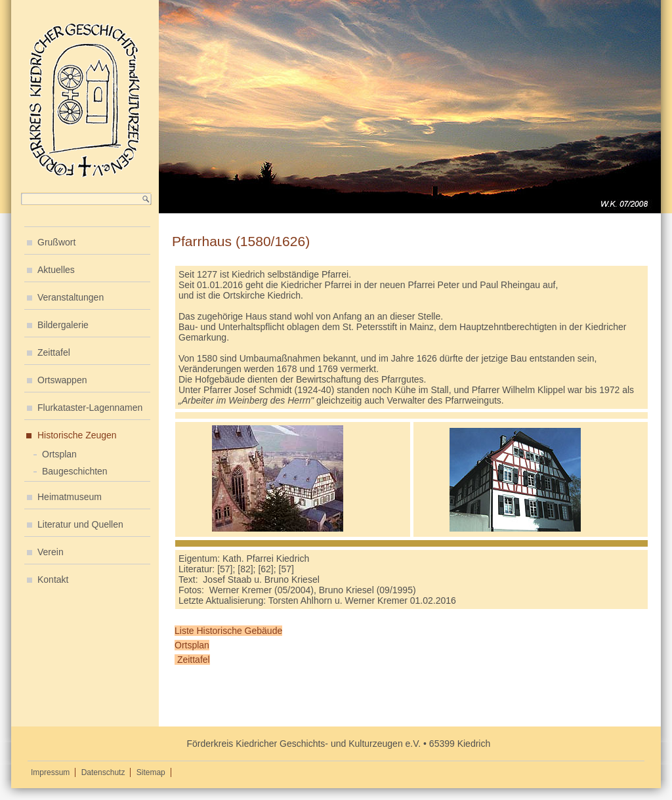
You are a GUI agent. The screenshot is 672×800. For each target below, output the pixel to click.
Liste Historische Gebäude (228, 631)
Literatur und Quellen (80, 524)
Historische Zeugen (77, 435)
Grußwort (56, 242)
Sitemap (151, 772)
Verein (51, 552)
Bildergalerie (63, 325)
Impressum (50, 772)
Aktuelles (56, 270)
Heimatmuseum (70, 497)
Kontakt (53, 579)
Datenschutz (103, 772)
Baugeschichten (75, 471)
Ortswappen (62, 380)
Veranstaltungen (71, 297)
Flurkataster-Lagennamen (90, 408)
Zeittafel (54, 352)
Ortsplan (59, 454)
